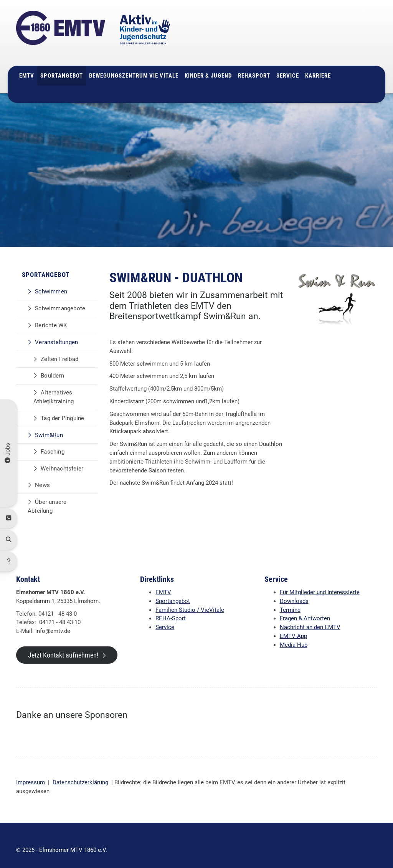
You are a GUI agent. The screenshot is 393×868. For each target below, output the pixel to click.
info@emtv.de (305, 42)
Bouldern (52, 366)
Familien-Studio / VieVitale (190, 601)
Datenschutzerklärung (80, 773)
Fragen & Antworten (305, 609)
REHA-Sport (171, 609)
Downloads (294, 592)
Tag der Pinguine (62, 409)
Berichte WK (51, 316)
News (42, 476)
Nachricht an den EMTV (310, 618)
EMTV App (293, 627)
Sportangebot (62, 66)
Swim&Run (49, 426)
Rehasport (254, 66)
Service (288, 66)
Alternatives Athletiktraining (54, 388)
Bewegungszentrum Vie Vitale (134, 66)
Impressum (31, 773)
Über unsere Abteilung (47, 497)
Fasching (53, 442)
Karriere (318, 66)
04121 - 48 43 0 (311, 33)
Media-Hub (294, 636)
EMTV (27, 66)
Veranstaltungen (56, 333)
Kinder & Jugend (208, 66)
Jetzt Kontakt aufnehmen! (63, 646)
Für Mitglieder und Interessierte (320, 583)
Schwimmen (51, 282)
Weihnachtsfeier (62, 459)
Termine (290, 601)
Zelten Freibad (59, 350)
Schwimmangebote (60, 299)
